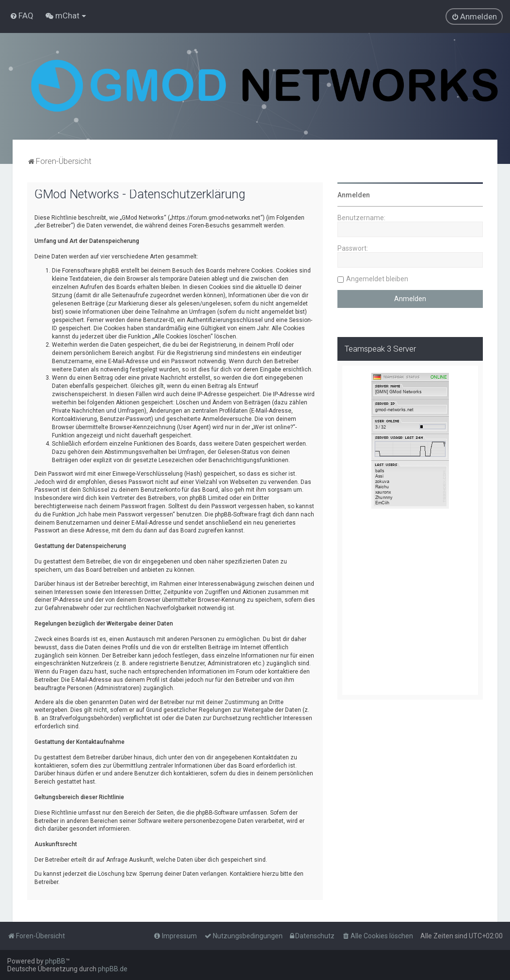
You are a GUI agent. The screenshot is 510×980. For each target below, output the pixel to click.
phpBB (55, 961)
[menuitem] (22, 16)
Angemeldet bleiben (377, 279)
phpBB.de (113, 969)
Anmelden (354, 195)
